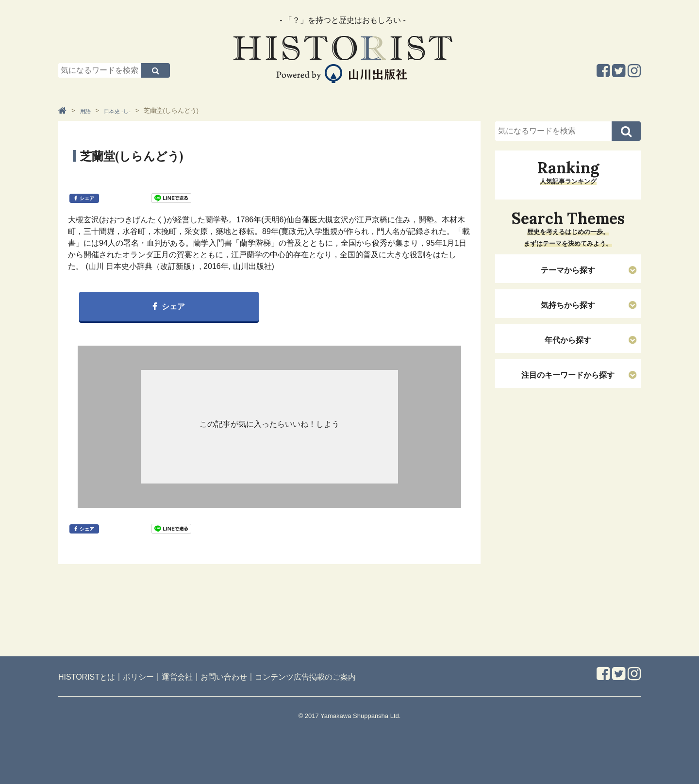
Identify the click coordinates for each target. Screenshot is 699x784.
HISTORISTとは (87, 677)
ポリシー (138, 677)
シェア (87, 198)
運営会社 (177, 677)
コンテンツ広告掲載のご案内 (305, 677)
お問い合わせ (224, 677)
